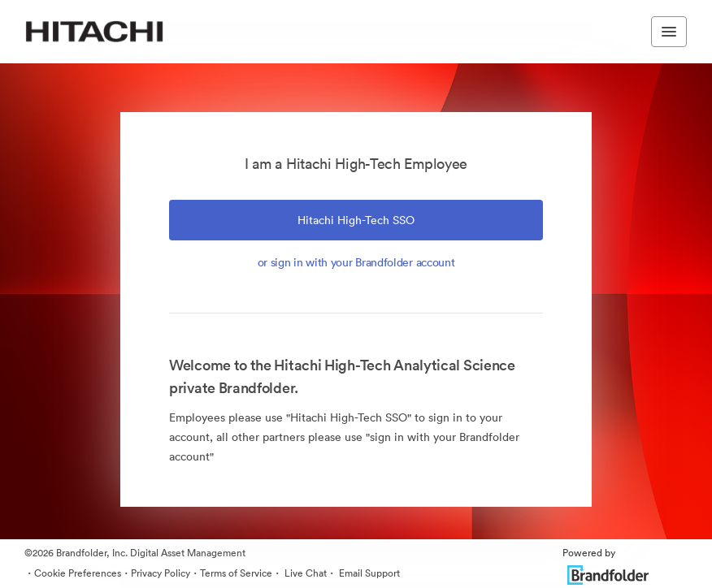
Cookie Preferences (78, 573)
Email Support (368, 573)
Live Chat (304, 573)
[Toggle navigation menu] (669, 32)
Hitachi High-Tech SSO (356, 220)
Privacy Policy (161, 573)
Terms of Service (236, 573)
